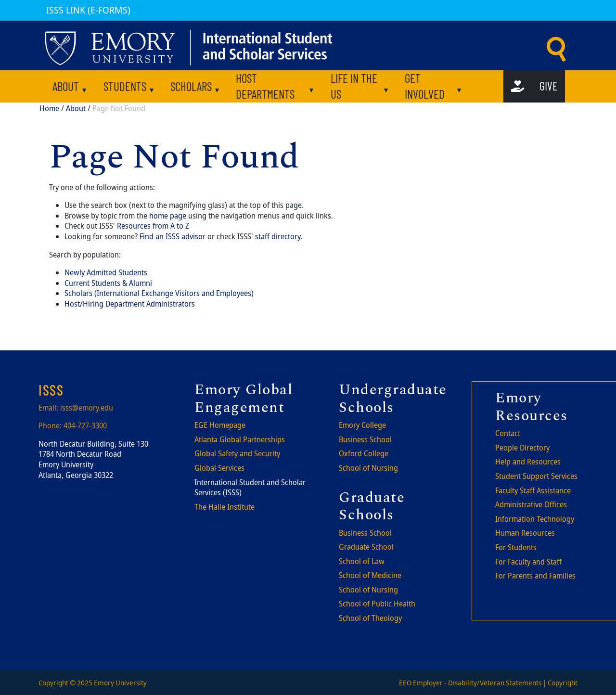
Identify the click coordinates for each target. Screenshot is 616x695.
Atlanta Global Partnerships (240, 439)
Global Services (219, 468)
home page (168, 216)
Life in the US (354, 86)
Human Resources (525, 533)
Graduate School (366, 547)
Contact (508, 433)
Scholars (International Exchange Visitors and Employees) (159, 293)
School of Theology (370, 618)
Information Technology (535, 519)
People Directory (522, 448)
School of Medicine (370, 575)
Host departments (265, 86)
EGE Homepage (220, 425)
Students (125, 86)
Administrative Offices (531, 504)
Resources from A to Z (153, 226)
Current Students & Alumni (108, 283)
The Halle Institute (225, 507)
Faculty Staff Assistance (533, 490)
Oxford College (364, 453)
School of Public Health (377, 604)
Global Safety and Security (237, 453)
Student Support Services (536, 476)
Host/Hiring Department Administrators (130, 304)
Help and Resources (528, 462)
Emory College (362, 425)
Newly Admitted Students (106, 272)
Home (49, 108)
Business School (365, 439)
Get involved (425, 86)
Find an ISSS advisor (173, 236)
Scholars (191, 86)
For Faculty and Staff (528, 562)
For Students (516, 547)
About (66, 86)
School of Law (362, 561)
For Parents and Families (535, 576)
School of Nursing (368, 468)
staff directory (278, 236)
